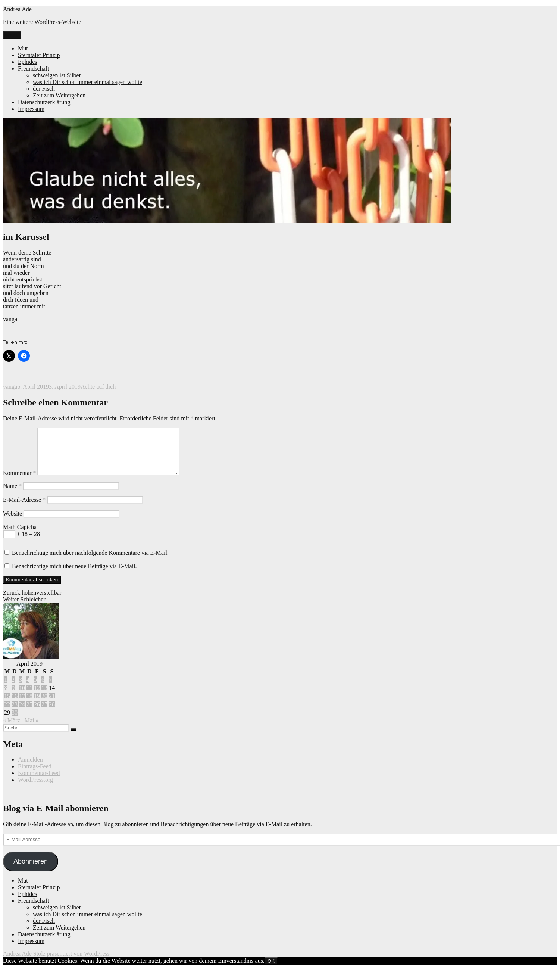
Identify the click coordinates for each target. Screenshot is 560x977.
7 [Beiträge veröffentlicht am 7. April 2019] (50, 689)
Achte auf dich (98, 387)
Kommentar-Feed (39, 782)
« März (12, 729)
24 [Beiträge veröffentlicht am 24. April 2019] (22, 713)
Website (12, 522)
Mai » (32, 729)
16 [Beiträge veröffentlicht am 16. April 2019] (15, 705)
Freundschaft (34, 69)
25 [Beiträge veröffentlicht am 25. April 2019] (29, 713)
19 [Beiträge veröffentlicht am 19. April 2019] (37, 705)
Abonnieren (31, 870)
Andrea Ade (17, 9)
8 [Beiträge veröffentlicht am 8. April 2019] (6, 697)
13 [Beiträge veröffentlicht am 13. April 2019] (44, 697)
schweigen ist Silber (57, 75)
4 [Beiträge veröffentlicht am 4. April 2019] (28, 689)
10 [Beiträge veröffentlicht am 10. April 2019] (22, 697)
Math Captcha (20, 536)
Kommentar (19, 482)
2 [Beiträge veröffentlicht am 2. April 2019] (13, 689)
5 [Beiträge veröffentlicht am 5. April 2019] (35, 689)
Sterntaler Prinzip (39, 55)
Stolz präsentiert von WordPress (71, 963)
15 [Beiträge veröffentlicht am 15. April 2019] (7, 705)
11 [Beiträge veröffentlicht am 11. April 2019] (29, 697)
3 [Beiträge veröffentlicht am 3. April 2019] (21, 689)
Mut (23, 48)
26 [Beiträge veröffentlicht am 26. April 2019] (37, 713)
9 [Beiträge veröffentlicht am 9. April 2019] (13, 697)
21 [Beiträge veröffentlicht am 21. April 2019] (52, 705)
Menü (12, 35)
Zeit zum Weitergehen (59, 95)
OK (271, 970)
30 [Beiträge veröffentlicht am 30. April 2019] (15, 721)
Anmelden (30, 768)
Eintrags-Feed (35, 775)
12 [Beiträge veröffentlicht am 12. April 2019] (37, 697)
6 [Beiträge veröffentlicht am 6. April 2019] (43, 689)
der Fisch (44, 89)
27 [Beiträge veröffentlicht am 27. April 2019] (44, 713)
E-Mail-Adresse (24, 509)
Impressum (31, 109)
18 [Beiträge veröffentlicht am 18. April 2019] (29, 705)
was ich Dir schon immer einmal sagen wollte (87, 82)
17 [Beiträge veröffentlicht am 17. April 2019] (22, 705)
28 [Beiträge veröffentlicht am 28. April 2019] (52, 713)
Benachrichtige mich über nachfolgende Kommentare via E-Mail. (90, 562)
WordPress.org (35, 789)
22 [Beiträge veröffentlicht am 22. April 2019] (7, 713)
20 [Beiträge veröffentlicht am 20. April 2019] (44, 705)
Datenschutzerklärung (44, 102)
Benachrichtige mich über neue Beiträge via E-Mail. (74, 575)
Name (12, 495)
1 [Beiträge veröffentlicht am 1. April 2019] (6, 689)
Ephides (28, 62)
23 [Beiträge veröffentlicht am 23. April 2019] (15, 713)
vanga (10, 387)
